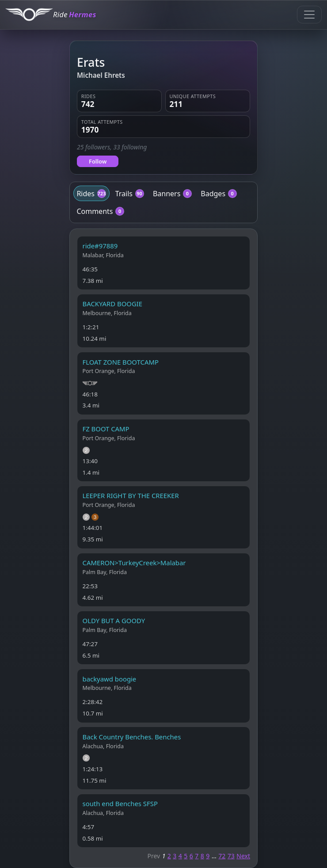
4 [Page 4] (180, 856)
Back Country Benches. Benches (132, 737)
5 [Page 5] (186, 856)
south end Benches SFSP (120, 803)
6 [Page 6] (191, 856)
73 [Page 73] (231, 856)
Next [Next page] (243, 856)
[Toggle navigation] (309, 15)
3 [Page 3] (175, 856)
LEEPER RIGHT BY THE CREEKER (131, 495)
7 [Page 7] (197, 856)
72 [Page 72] (222, 856)
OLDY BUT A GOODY (114, 621)
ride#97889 (100, 246)
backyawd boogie (110, 679)
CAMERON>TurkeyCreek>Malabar (134, 563)
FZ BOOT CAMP (106, 429)
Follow (98, 161)
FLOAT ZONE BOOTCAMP (121, 362)
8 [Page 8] (202, 856)
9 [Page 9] (208, 856)
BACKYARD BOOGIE (113, 304)
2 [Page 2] (169, 856)
